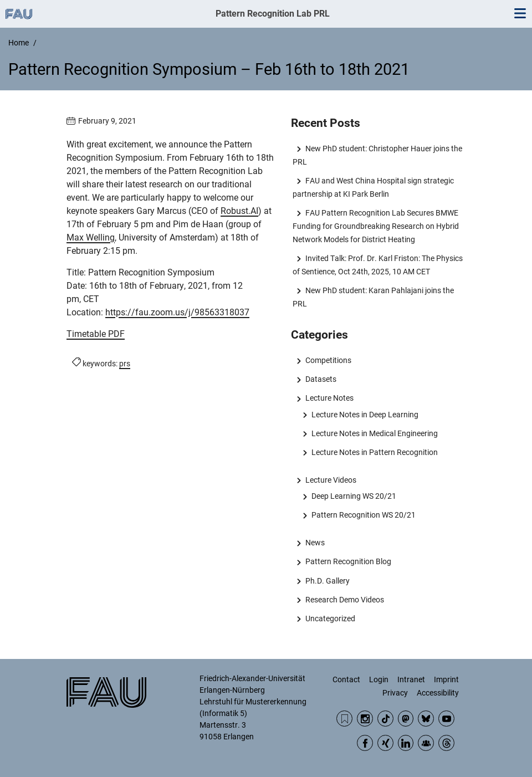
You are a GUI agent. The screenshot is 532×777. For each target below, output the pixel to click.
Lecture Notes (329, 398)
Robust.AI (239, 211)
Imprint (446, 679)
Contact (346, 679)
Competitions (328, 360)
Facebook (365, 743)
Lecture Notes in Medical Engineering (375, 433)
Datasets (321, 379)
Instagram (365, 719)
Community (426, 743)
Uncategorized (330, 618)
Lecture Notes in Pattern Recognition (375, 452)
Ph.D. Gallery (328, 581)
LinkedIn (406, 743)
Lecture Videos (331, 480)
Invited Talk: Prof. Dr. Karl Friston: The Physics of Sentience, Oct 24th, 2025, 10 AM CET (377, 265)
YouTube (446, 719)
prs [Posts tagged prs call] (125, 364)
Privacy (395, 693)
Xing (385, 743)
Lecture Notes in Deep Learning (365, 415)
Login (379, 679)
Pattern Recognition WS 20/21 (364, 515)
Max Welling (91, 237)
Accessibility (438, 693)
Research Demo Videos (345, 600)
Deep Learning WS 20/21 (354, 496)
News (315, 543)
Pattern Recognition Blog (348, 561)
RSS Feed (344, 719)
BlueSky (426, 719)
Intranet (411, 679)
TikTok (385, 719)
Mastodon (406, 719)
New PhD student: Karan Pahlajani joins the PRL (373, 297)
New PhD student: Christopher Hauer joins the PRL (377, 155)
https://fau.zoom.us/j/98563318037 (177, 312)
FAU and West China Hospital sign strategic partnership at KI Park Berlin (373, 187)
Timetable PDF (96, 334)
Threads (446, 743)
